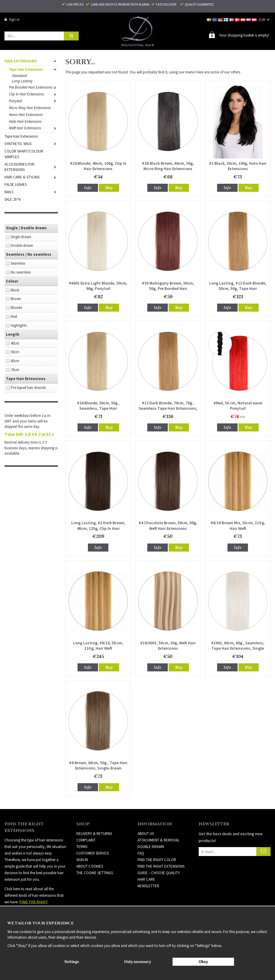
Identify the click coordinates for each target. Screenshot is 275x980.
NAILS (31, 192)
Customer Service (93, 853)
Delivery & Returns (94, 833)
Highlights (19, 325)
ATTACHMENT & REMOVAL (158, 840)
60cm (15, 361)
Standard (19, 75)
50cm (15, 352)
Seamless (18, 263)
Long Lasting (22, 81)
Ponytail (33, 101)
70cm (15, 369)
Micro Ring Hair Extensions (30, 107)
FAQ (141, 853)
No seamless (21, 272)
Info (88, 187)
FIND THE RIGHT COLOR (157, 859)
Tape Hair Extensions (33, 69)
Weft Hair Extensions (33, 128)
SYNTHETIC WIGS (31, 143)
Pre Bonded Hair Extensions (33, 87)
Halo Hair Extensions (25, 121)
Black (15, 290)
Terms (82, 846)
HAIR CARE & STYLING (31, 177)
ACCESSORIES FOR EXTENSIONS (31, 167)
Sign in (12, 19)
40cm (15, 343)
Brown (16, 298)
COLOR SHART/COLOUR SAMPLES (24, 154)
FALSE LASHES (16, 184)
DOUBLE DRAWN (151, 846)
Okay (203, 962)
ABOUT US (146, 833)
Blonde (16, 307)
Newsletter (148, 886)
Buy (109, 187)
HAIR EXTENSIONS (31, 61)
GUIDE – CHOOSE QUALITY (159, 873)
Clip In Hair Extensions (33, 94)
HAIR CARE (146, 879)
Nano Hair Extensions (26, 114)
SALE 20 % (13, 199)
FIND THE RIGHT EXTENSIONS (161, 866)
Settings (72, 962)
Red (14, 316)
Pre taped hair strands (28, 387)
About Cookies (90, 866)
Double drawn (22, 245)
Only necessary (137, 962)
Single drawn (21, 237)
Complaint (86, 840)
